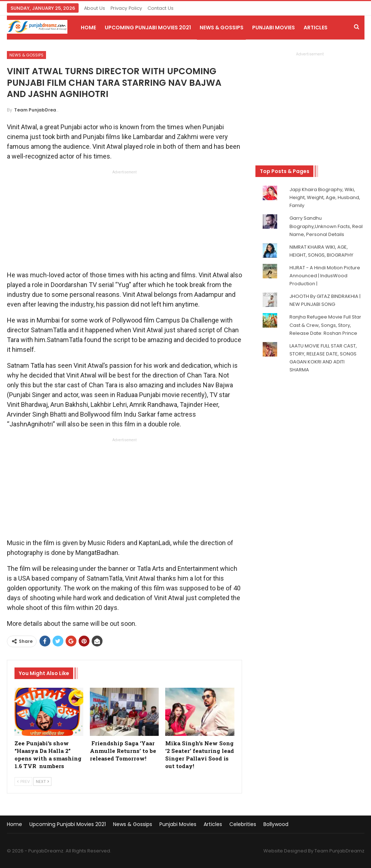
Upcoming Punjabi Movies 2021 (148, 28)
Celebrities (243, 824)
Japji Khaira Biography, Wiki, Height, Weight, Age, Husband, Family (325, 197)
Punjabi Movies (274, 28)
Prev (23, 781)
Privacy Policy (126, 8)
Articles (316, 28)
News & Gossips (222, 28)
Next (42, 781)
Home (88, 28)
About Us (95, 8)
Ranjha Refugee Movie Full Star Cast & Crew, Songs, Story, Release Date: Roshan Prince (325, 325)
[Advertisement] (124, 222)
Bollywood (276, 824)
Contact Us (161, 8)
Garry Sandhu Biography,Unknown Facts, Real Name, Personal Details (326, 226)
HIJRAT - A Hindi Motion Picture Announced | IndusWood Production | (325, 276)
